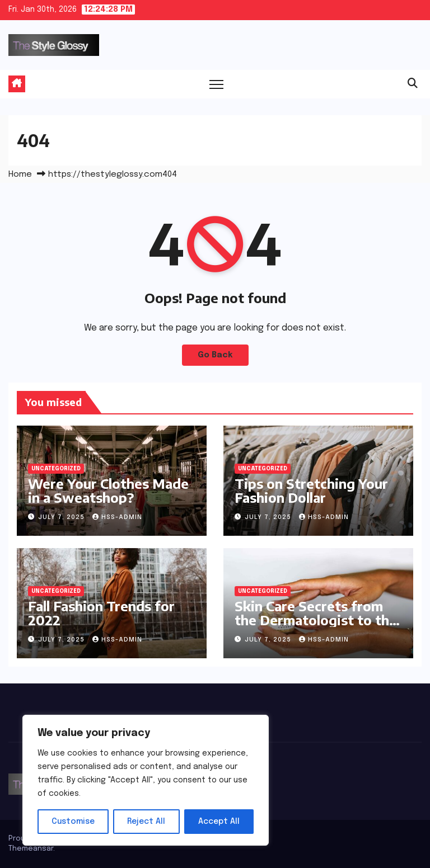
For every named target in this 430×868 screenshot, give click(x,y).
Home (20, 174)
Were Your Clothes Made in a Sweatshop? (108, 490)
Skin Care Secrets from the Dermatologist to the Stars (316, 620)
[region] (146, 780)
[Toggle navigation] (216, 84)
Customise (73, 822)
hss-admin (117, 517)
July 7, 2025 (62, 517)
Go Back (215, 355)
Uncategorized (56, 469)
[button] (413, 84)
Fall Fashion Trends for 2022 (101, 613)
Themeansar (31, 849)
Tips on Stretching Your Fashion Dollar (311, 490)
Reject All (146, 822)
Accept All (219, 822)
